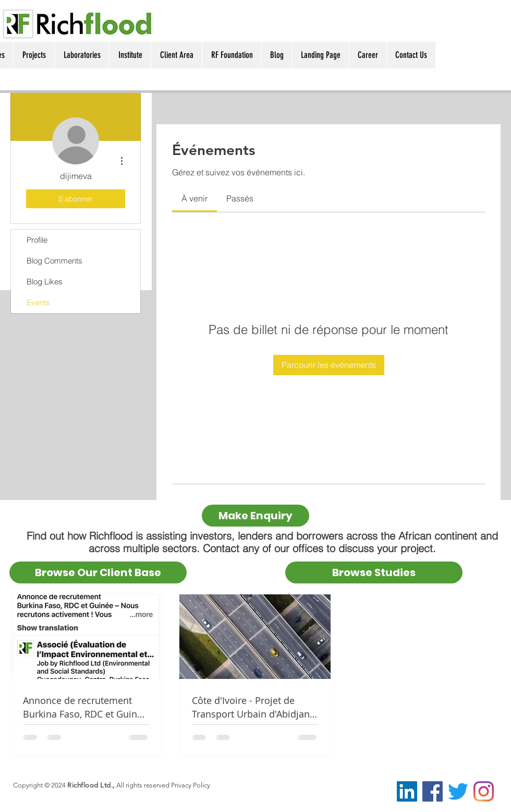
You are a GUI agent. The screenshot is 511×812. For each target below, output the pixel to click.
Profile (37, 240)
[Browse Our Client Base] (98, 572)
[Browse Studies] (374, 572)
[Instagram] (484, 791)
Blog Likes (45, 282)
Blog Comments (54, 261)
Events (38, 302)
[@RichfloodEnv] (458, 791)
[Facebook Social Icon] (433, 791)
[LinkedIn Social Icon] (407, 791)
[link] (194, 198)
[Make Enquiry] (256, 516)
